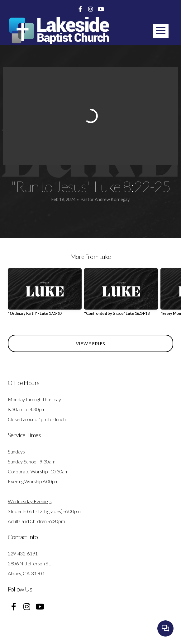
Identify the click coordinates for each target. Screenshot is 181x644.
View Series (90, 343)
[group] (45, 294)
